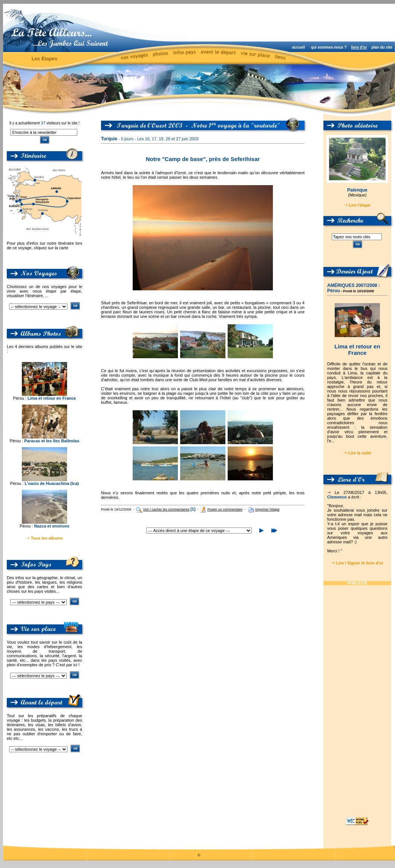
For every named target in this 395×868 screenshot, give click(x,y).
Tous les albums (47, 538)
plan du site (382, 47)
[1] (193, 509)
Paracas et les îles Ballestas (52, 441)
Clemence (337, 497)
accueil (299, 47)
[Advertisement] (357, 698)
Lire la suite (360, 453)
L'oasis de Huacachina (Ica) (52, 483)
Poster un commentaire (225, 509)
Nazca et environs (52, 526)
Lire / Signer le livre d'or (360, 563)
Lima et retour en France (52, 398)
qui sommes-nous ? (329, 47)
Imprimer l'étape (267, 509)
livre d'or (359, 47)
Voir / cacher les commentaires (166, 509)
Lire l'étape (360, 205)
